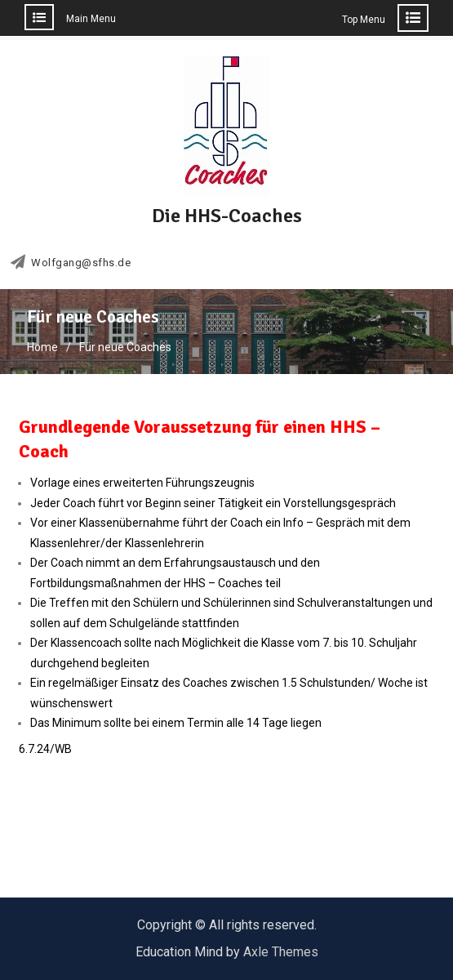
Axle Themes (281, 952)
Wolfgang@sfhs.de (81, 263)
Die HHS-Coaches (227, 216)
